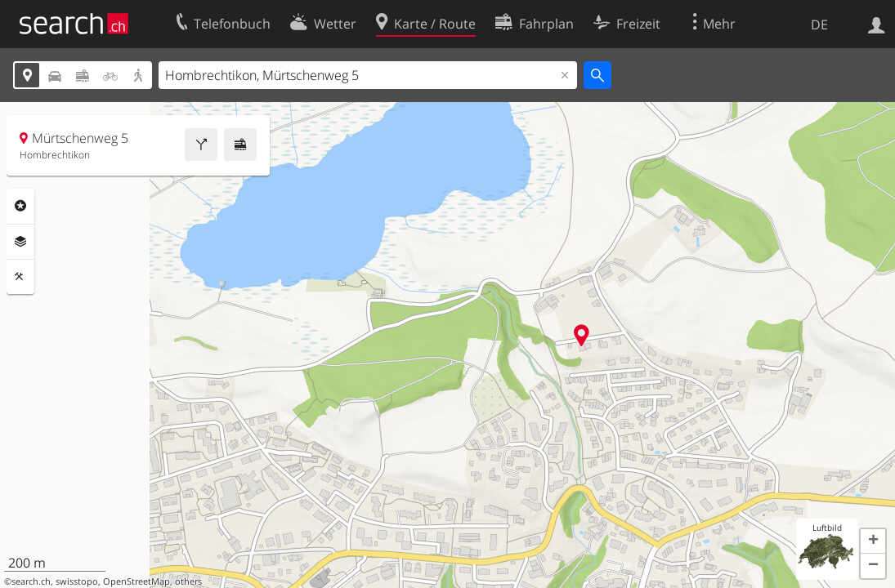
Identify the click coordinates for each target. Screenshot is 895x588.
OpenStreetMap (136, 581)
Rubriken (20, 206)
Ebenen (20, 242)
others (188, 581)
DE (819, 24)
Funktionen (20, 277)
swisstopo (77, 581)
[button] (873, 541)
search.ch (31, 581)
